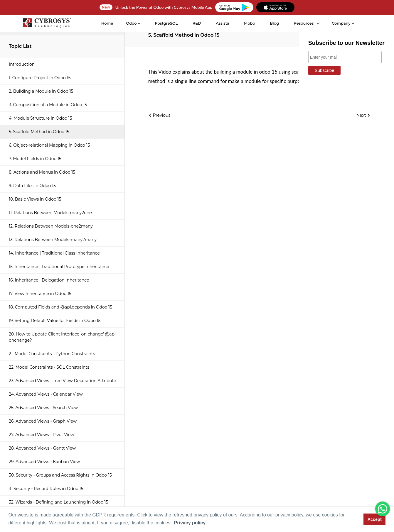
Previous (159, 115)
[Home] (47, 24)
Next (363, 115)
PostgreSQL (166, 23)
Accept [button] (375, 519)
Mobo (250, 23)
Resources (304, 23)
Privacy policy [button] (190, 523)
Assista (223, 23)
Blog (274, 23)
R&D (197, 23)
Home (107, 23)
